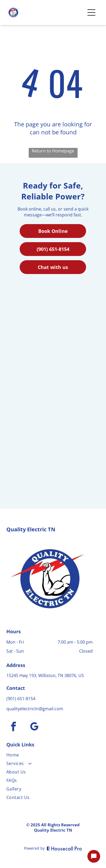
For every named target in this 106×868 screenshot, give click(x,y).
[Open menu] (91, 12)
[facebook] (14, 727)
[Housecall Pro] (64, 848)
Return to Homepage (53, 151)
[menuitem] (50, 756)
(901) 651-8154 (21, 699)
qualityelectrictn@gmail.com (35, 709)
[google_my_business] (34, 727)
